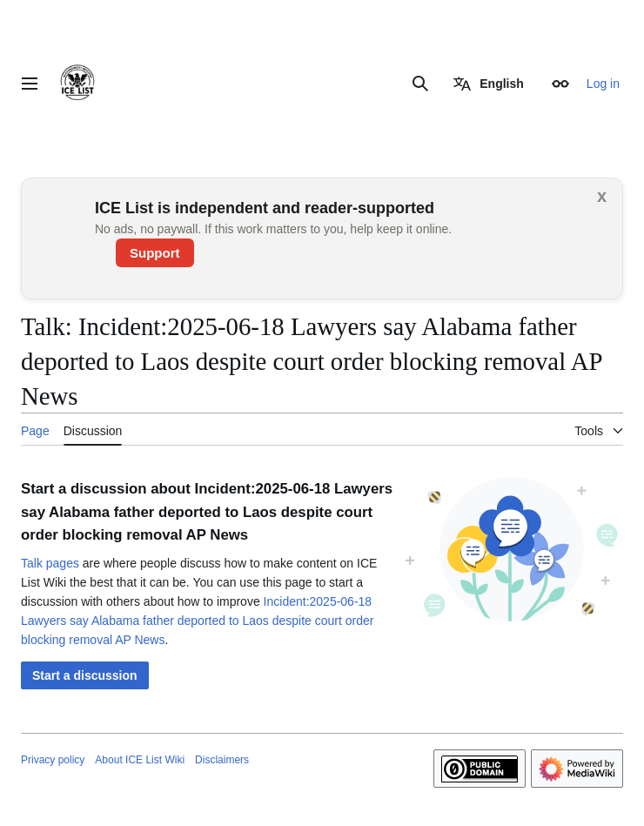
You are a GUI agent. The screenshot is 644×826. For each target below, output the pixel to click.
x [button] (602, 196)
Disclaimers (222, 760)
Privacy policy (53, 760)
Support (155, 253)
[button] (85, 675)
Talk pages (50, 563)
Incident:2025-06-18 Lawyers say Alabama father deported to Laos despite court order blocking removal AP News (197, 621)
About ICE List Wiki (140, 760)
